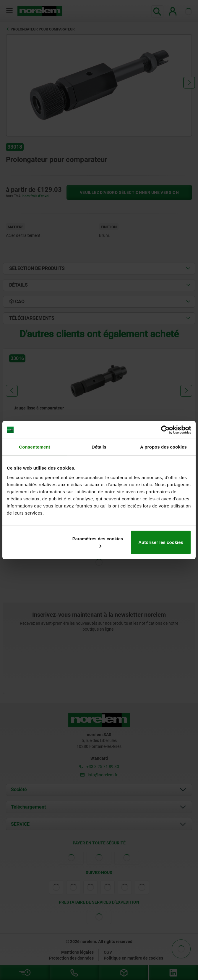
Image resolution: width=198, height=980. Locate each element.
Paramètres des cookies (98, 542)
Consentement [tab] (34, 447)
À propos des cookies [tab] (163, 447)
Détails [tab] (99, 447)
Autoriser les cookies (161, 542)
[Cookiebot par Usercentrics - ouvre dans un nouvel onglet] (165, 430)
